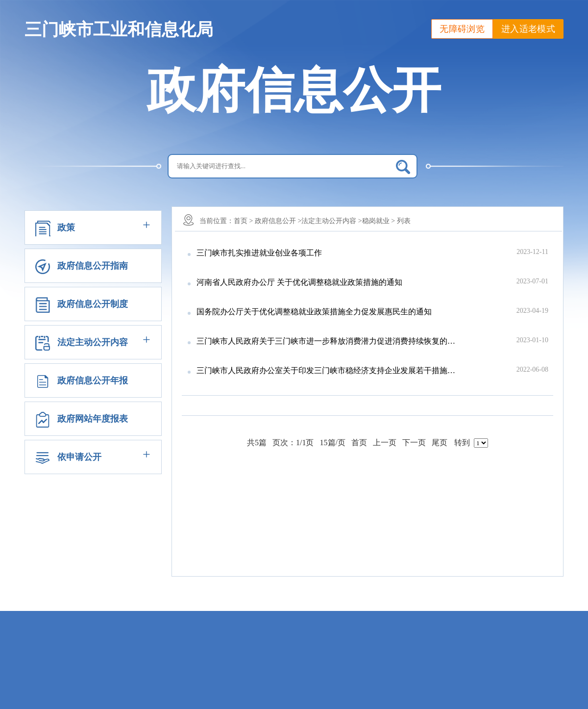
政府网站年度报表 (93, 419)
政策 (66, 228)
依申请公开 (79, 457)
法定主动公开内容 (93, 342)
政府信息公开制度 (93, 304)
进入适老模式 (528, 29)
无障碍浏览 (462, 29)
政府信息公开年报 (93, 380)
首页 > (243, 221)
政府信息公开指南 (93, 266)
